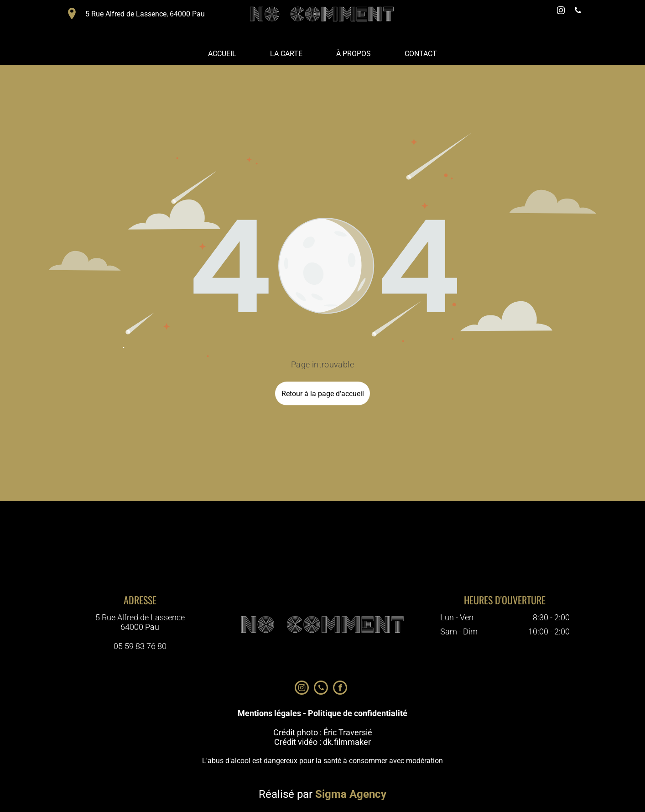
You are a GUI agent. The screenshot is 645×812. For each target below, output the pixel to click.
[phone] (578, 12)
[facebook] (340, 689)
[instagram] (561, 12)
